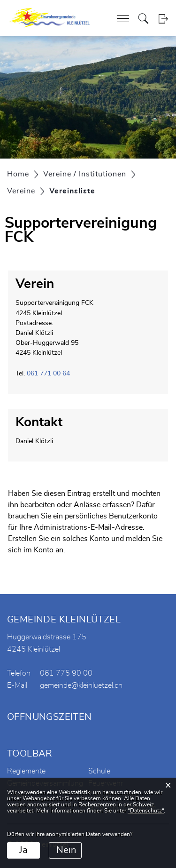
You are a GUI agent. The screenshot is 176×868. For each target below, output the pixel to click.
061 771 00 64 (48, 374)
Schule (99, 771)
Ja (23, 850)
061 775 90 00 (66, 673)
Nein (66, 850)
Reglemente (26, 771)
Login (163, 19)
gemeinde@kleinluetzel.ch (81, 685)
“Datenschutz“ (146, 811)
